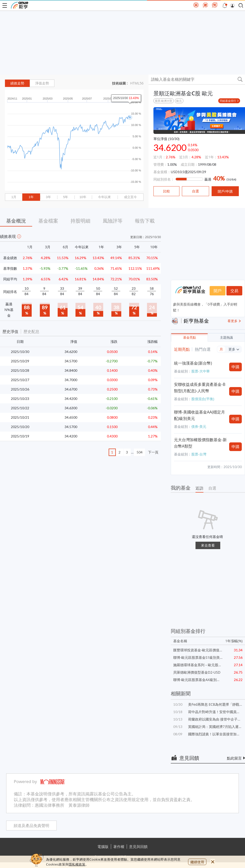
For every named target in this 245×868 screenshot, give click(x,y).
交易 (234, 291)
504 (140, 452)
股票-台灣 (199, 454)
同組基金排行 (228, 101)
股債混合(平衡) (203, 399)
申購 (236, 367)
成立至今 (130, 197)
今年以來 (104, 197)
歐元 (179, 101)
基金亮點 (190, 338)
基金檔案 (48, 221)
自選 (212, 488)
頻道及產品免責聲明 (31, 826)
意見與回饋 (138, 847)
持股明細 (80, 221)
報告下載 (145, 221)
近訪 (199, 488)
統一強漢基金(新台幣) (193, 363)
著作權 (119, 847)
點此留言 (234, 758)
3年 (48, 197)
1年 (31, 197)
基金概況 (16, 221)
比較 (167, 191)
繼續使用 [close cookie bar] (197, 862)
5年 (66, 197)
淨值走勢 (42, 83)
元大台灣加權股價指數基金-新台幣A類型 (200, 443)
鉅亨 (20, 5)
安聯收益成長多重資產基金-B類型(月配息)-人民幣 (200, 388)
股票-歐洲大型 (164, 101)
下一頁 (153, 452)
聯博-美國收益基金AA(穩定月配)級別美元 (199, 415)
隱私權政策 (77, 864)
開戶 (218, 291)
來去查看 (208, 545)
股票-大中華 (201, 371)
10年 (83, 197)
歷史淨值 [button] (10, 331)
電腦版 (103, 847)
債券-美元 (199, 426)
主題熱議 (226, 338)
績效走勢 (17, 83)
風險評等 (113, 221)
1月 (14, 197)
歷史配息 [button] (31, 331)
